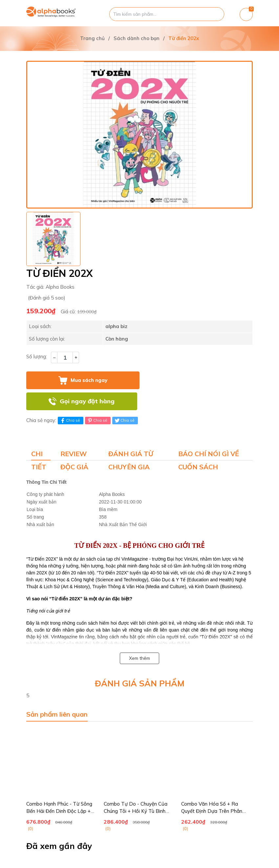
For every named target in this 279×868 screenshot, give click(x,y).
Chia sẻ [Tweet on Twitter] (124, 420)
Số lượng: (37, 356)
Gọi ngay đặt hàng (87, 401)
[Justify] (216, 14)
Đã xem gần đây (59, 846)
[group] (139, 135)
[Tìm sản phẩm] (167, 14)
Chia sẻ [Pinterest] (97, 420)
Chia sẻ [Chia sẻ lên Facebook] (70, 420)
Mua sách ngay (89, 380)
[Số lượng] (65, 357)
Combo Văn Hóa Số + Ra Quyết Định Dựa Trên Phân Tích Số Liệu (212, 811)
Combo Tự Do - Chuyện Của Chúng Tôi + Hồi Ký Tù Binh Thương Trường (136, 811)
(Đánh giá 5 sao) (47, 298)
